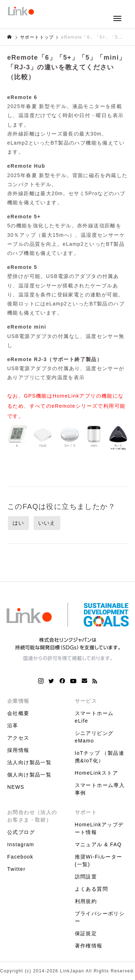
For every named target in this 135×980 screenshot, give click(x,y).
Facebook (20, 857)
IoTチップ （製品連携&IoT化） (100, 757)
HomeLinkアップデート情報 (99, 828)
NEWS (16, 787)
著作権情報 (89, 946)
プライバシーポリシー (100, 917)
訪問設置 (86, 877)
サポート (86, 812)
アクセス (18, 738)
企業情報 (18, 701)
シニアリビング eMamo (94, 737)
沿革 (13, 726)
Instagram (21, 844)
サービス (86, 701)
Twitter (16, 869)
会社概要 (18, 713)
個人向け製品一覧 (29, 775)
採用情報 (18, 750)
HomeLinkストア (96, 773)
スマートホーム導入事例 (100, 789)
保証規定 (86, 933)
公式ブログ (21, 832)
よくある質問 (91, 889)
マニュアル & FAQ (98, 844)
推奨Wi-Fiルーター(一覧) (99, 861)
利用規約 (86, 901)
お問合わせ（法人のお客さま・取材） (32, 816)
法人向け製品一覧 (29, 762)
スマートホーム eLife (94, 717)
